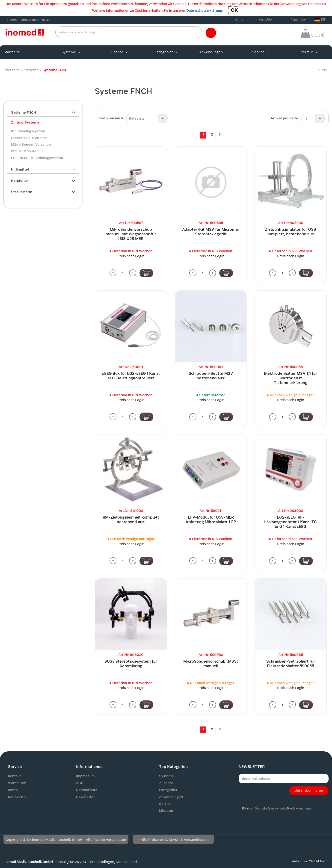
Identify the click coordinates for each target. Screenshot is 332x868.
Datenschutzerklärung (204, 11)
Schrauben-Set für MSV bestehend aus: (211, 376)
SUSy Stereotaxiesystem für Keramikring (131, 664)
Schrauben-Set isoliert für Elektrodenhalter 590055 (291, 664)
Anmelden (266, 19)
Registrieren (299, 19)
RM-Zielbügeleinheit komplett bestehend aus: (131, 520)
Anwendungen (213, 52)
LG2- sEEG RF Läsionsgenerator (37, 158)
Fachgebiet (166, 52)
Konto (239, 19)
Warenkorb (17, 783)
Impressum (85, 776)
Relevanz (136, 118)
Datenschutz (87, 790)
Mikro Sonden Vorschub (31, 145)
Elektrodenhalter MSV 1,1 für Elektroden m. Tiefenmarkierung (291, 378)
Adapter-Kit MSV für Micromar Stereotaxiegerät (211, 232)
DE (320, 19)
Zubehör (119, 52)
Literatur (308, 52)
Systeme (71, 52)
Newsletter (85, 797)
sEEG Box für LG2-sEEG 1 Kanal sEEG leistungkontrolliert (131, 376)
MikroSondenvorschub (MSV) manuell (211, 664)
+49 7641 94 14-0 (314, 861)
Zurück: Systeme (25, 122)
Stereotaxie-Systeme (29, 138)
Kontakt (15, 776)
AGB (80, 783)
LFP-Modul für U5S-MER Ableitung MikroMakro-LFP (211, 520)
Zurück (323, 70)
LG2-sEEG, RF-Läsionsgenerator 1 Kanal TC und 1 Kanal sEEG (290, 522)
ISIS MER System (25, 151)
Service (261, 52)
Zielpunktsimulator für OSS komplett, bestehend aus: (290, 232)
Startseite (12, 52)
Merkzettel (17, 797)
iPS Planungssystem (28, 131)
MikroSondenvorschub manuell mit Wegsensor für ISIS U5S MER (131, 234)
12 (306, 118)
